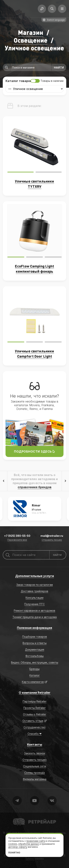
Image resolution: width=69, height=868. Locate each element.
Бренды (34, 669)
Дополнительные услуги (35, 576)
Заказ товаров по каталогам (35, 585)
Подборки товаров (35, 637)
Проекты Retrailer (34, 708)
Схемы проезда (34, 773)
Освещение (31, 40)
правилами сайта (36, 841)
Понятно (14, 853)
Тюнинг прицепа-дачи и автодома (35, 617)
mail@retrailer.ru (52, 536)
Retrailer (17, 818)
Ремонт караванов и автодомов (34, 611)
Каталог (35, 675)
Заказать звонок (35, 753)
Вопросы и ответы (35, 643)
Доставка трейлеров (34, 591)
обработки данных (29, 844)
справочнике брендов (35, 487)
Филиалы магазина (35, 779)
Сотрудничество (34, 727)
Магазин (31, 32)
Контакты (35, 744)
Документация (35, 649)
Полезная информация (34, 628)
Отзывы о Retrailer (35, 714)
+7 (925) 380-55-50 (17, 536)
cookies (13, 844)
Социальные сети (35, 766)
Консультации (34, 598)
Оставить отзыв (33, 721)
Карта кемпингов (33, 682)
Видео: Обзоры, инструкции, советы (35, 662)
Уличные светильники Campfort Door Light (34, 354)
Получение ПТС (34, 604)
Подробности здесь (34, 451)
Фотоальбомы (34, 656)
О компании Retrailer (35, 693)
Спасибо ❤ (35, 734)
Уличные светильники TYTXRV (34, 184)
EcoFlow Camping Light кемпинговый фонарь (34, 269)
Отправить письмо (52, 540)
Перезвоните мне (17, 540)
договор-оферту (18, 847)
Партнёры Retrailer (35, 701)
